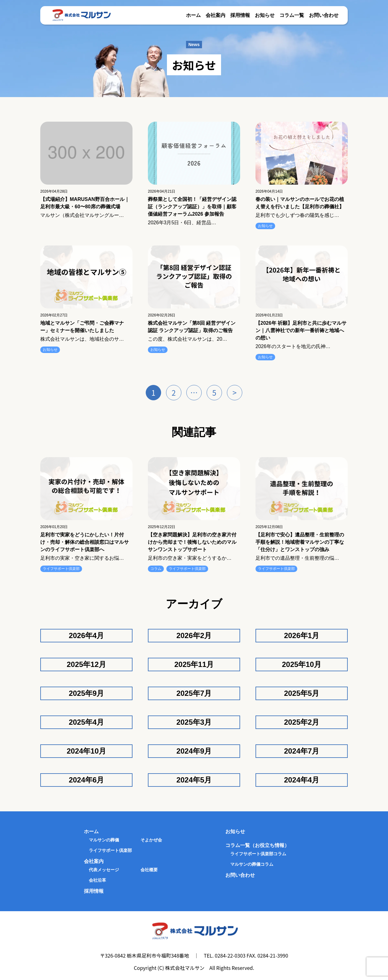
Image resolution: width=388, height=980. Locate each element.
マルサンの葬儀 (104, 840)
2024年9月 (194, 751)
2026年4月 (87, 635)
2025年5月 (302, 693)
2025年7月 (194, 693)
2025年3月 (194, 722)
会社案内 (216, 15)
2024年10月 (86, 751)
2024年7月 (302, 751)
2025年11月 (194, 664)
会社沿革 (97, 880)
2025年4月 (87, 722)
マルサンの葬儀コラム (252, 864)
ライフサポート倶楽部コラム (258, 854)
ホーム (193, 15)
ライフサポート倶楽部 (61, 569)
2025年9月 (87, 693)
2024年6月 (87, 780)
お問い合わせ (324, 15)
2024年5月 (194, 780)
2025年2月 (302, 722)
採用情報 (240, 15)
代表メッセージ (104, 870)
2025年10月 (302, 664)
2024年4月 (302, 780)
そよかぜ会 (151, 840)
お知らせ (265, 15)
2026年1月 (302, 635)
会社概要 (149, 870)
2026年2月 (194, 635)
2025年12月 (86, 664)
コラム (156, 569)
